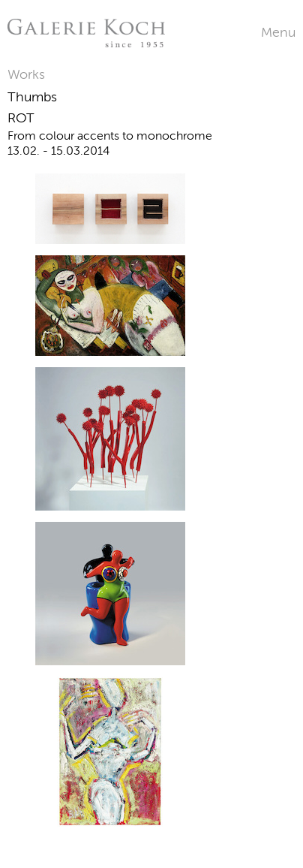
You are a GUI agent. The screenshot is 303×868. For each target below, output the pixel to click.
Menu (278, 32)
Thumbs (32, 97)
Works (26, 74)
